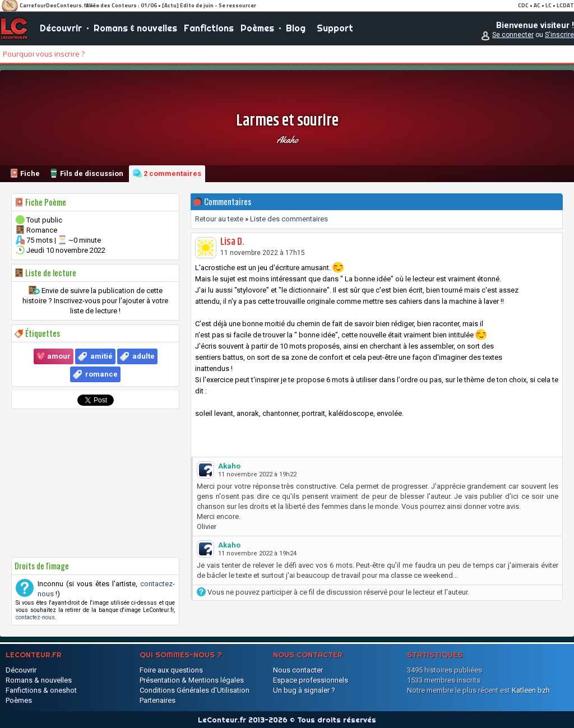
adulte (143, 356)
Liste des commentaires (289, 219)
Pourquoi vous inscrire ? (44, 54)
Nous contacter (298, 670)
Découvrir (61, 28)
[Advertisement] (95, 483)
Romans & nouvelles (135, 28)
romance (101, 374)
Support (335, 28)
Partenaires (158, 700)
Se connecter (513, 35)
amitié (101, 356)
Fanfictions (209, 28)
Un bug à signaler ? (304, 690)
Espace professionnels (311, 680)
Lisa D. (232, 242)
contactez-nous (35, 617)
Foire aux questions (171, 670)
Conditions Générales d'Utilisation (195, 690)
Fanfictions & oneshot (41, 690)
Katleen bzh (531, 690)
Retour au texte (219, 219)
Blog (296, 28)
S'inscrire (559, 35)
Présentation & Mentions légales (192, 680)
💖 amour (54, 356)
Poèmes (257, 28)
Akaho (287, 140)
